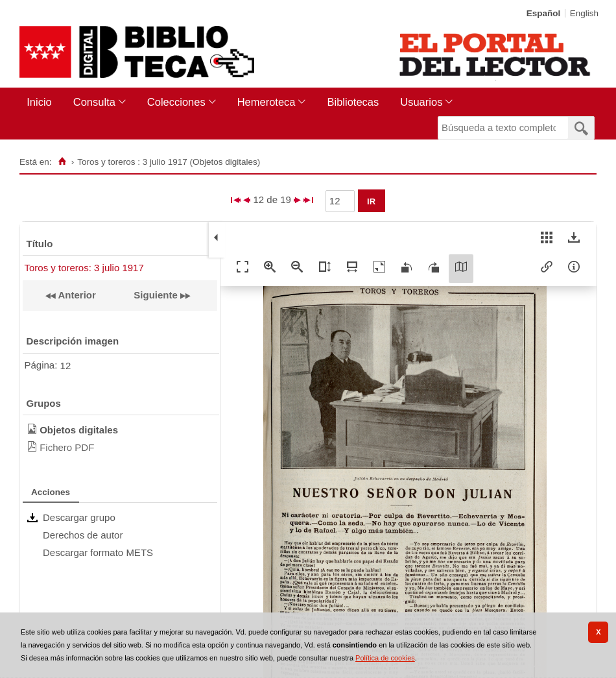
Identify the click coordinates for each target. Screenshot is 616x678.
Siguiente (156, 295)
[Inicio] (62, 162)
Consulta (94, 102)
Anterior (76, 295)
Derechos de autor (83, 535)
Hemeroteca (267, 102)
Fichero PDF (67, 447)
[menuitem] (42, 102)
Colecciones (176, 102)
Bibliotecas (353, 102)
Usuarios (421, 102)
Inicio (39, 102)
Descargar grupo (79, 517)
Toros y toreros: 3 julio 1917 (84, 268)
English (584, 13)
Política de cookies (385, 658)
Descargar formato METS (98, 552)
